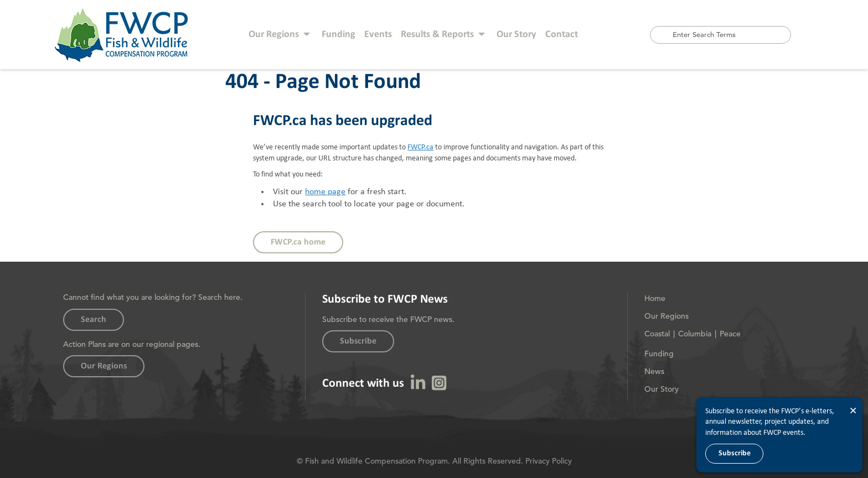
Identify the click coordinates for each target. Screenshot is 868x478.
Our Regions (274, 34)
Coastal (657, 334)
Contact (562, 34)
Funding (339, 34)
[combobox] (720, 35)
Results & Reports (437, 34)
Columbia (695, 334)
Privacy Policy (549, 461)
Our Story (516, 34)
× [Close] (853, 411)
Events (378, 34)
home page (325, 192)
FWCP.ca (420, 147)
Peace (730, 334)
